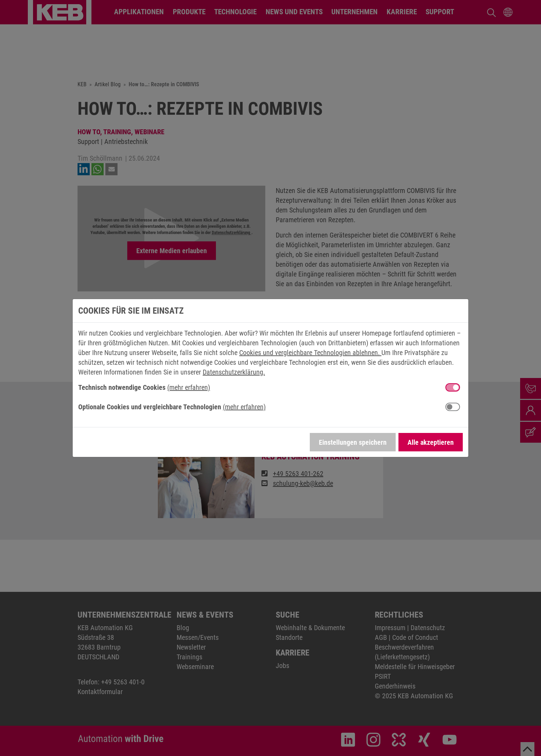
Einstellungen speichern (353, 442)
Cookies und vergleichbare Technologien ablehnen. (310, 353)
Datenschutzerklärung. (234, 372)
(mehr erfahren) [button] (189, 387)
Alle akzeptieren (431, 442)
